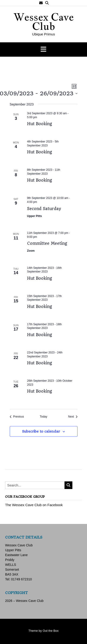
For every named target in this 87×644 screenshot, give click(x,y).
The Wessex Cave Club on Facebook (34, 505)
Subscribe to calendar (41, 431)
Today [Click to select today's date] (43, 417)
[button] (43, 50)
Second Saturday (44, 209)
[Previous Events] (17, 417)
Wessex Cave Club (44, 22)
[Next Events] (73, 417)
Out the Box (51, 631)
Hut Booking (40, 124)
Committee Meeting (47, 243)
